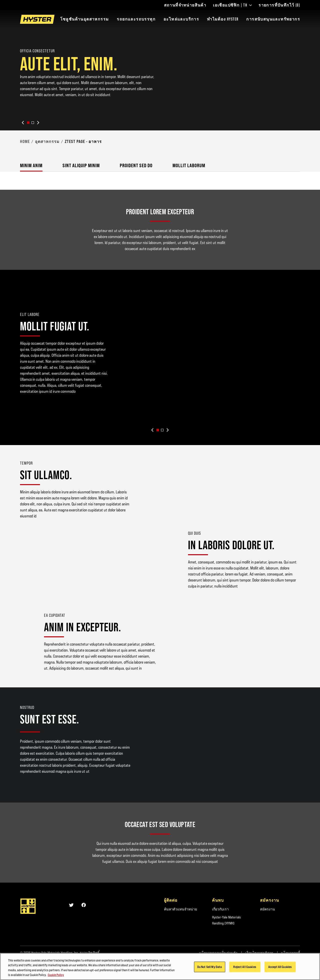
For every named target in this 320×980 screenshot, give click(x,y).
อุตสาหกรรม (47, 141)
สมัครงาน (267, 909)
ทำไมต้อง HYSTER (223, 19)
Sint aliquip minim (81, 165)
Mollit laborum (189, 165)
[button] (28, 123)
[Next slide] (38, 123)
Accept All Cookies (280, 967)
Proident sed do (136, 165)
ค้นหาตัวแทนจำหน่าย (180, 909)
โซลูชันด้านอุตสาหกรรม (85, 19)
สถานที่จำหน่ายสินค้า (185, 5)
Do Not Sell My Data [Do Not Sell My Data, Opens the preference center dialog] (209, 967)
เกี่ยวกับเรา (220, 909)
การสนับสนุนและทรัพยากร (273, 19)
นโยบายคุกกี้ (290, 953)
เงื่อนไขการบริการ (259, 953)
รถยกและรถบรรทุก (136, 19)
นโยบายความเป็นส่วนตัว (218, 953)
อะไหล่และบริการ (181, 19)
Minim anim (31, 165)
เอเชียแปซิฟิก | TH (232, 5)
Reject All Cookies (245, 967)
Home (25, 141)
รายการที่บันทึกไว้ (279, 5)
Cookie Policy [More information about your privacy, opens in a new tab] (56, 975)
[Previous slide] (23, 123)
